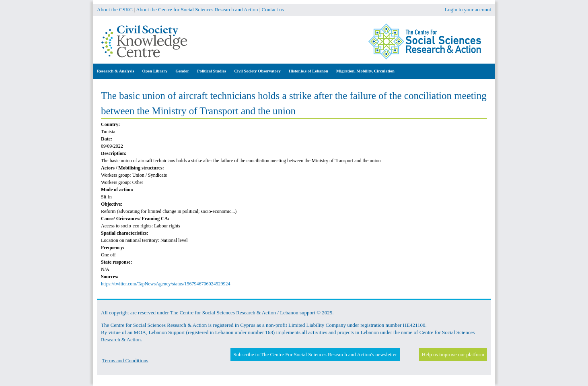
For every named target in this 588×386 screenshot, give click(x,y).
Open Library (155, 71)
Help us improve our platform (453, 354)
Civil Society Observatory (257, 71)
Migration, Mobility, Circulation (365, 71)
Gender (182, 71)
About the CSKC (115, 9)
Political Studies (212, 71)
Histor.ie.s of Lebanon (308, 71)
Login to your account (468, 9)
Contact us (273, 9)
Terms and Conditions (125, 360)
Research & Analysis (116, 71)
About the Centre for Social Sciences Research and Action (197, 9)
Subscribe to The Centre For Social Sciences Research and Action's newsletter (315, 354)
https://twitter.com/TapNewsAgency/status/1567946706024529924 (166, 284)
